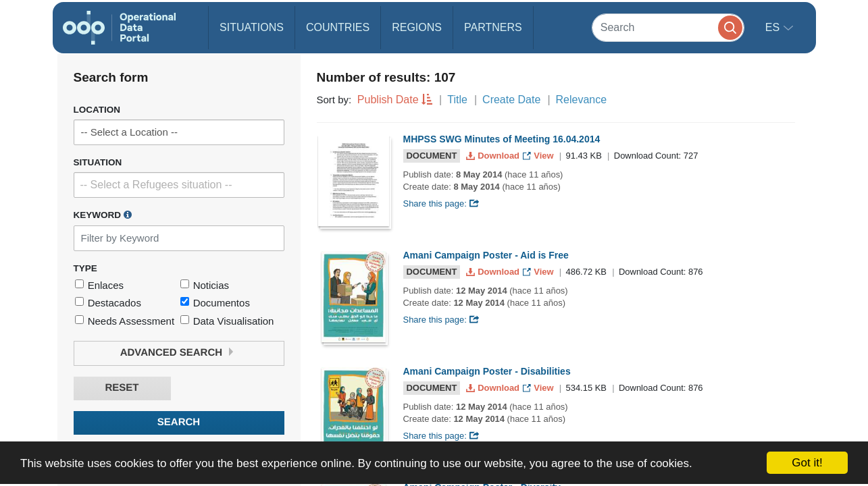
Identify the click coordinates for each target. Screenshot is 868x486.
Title (457, 100)
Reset (122, 388)
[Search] (668, 27)
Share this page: (442, 204)
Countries (338, 27)
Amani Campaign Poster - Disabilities (487, 371)
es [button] (774, 27)
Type (85, 268)
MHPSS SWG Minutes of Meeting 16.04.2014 (502, 139)
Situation (98, 162)
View (539, 156)
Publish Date (388, 100)
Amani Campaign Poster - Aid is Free (486, 255)
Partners (493, 27)
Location (97, 110)
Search (179, 422)
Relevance (582, 100)
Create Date (511, 100)
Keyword (103, 215)
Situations (252, 27)
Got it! (807, 463)
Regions (417, 27)
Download (494, 156)
